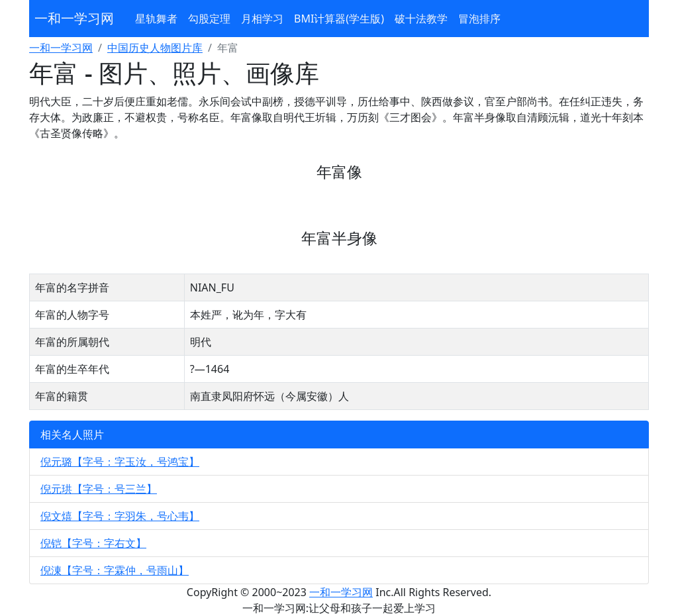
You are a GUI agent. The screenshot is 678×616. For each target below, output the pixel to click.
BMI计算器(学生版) (339, 19)
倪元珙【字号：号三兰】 (99, 489)
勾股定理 (209, 19)
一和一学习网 (74, 18)
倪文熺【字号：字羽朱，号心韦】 (120, 516)
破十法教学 (421, 19)
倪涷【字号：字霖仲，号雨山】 (115, 570)
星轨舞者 (156, 19)
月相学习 (262, 19)
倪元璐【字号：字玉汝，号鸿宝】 (120, 462)
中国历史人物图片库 (155, 48)
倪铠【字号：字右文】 (93, 543)
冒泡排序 (479, 19)
